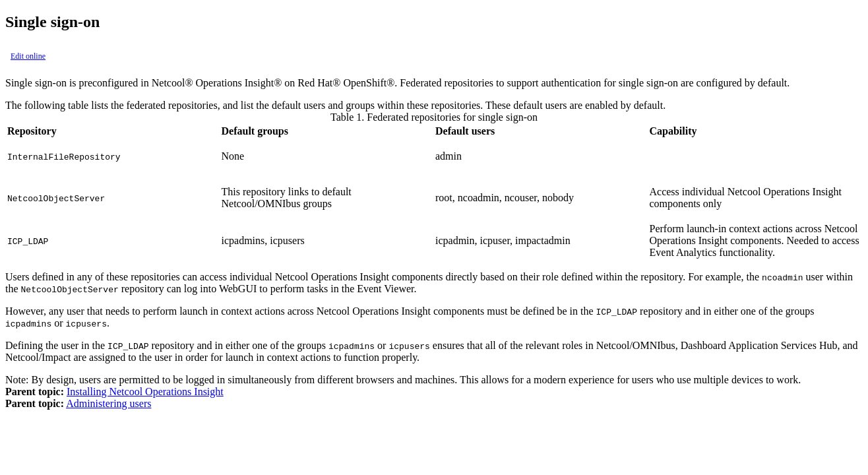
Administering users (108, 403)
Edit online (28, 56)
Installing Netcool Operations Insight (145, 392)
